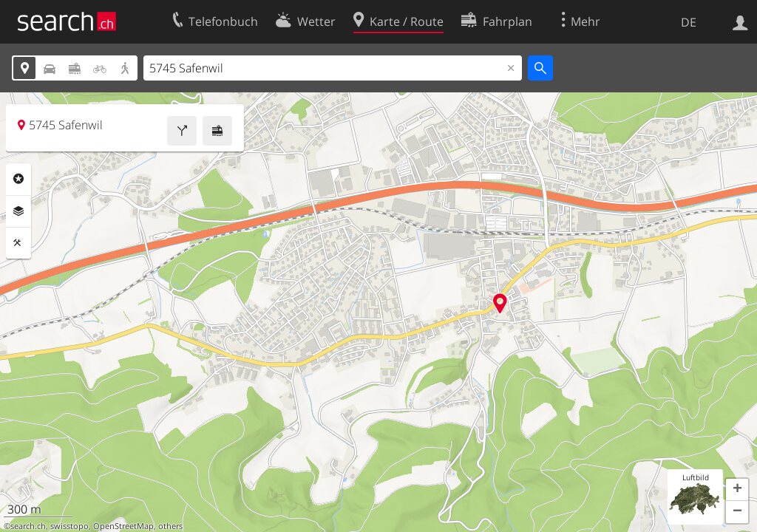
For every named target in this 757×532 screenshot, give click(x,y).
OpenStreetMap (123, 526)
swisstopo (69, 526)
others (170, 526)
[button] (737, 490)
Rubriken (18, 179)
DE (689, 22)
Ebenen (18, 211)
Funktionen (18, 243)
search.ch (28, 526)
